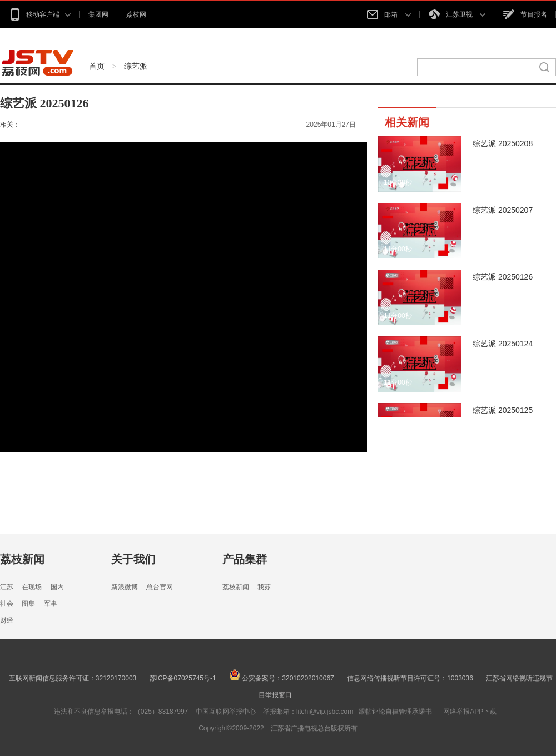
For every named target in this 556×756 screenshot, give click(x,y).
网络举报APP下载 (470, 712)
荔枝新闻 (22, 559)
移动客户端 (40, 14)
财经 (7, 620)
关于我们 (133, 559)
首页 (97, 66)
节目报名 (525, 14)
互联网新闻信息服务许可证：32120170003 (73, 678)
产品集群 (245, 559)
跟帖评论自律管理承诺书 (395, 712)
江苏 (7, 587)
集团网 (98, 14)
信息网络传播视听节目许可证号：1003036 (410, 678)
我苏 (264, 587)
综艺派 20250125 (503, 410)
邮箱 (389, 14)
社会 (7, 604)
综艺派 (136, 66)
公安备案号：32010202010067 (282, 678)
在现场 (32, 587)
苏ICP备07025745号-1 (183, 678)
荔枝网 (136, 14)
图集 (28, 604)
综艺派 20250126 (503, 277)
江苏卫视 (457, 14)
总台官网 (160, 587)
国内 (57, 587)
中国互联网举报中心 (226, 712)
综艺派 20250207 (503, 210)
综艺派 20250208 (503, 143)
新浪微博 (125, 587)
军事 (51, 604)
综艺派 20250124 (503, 344)
